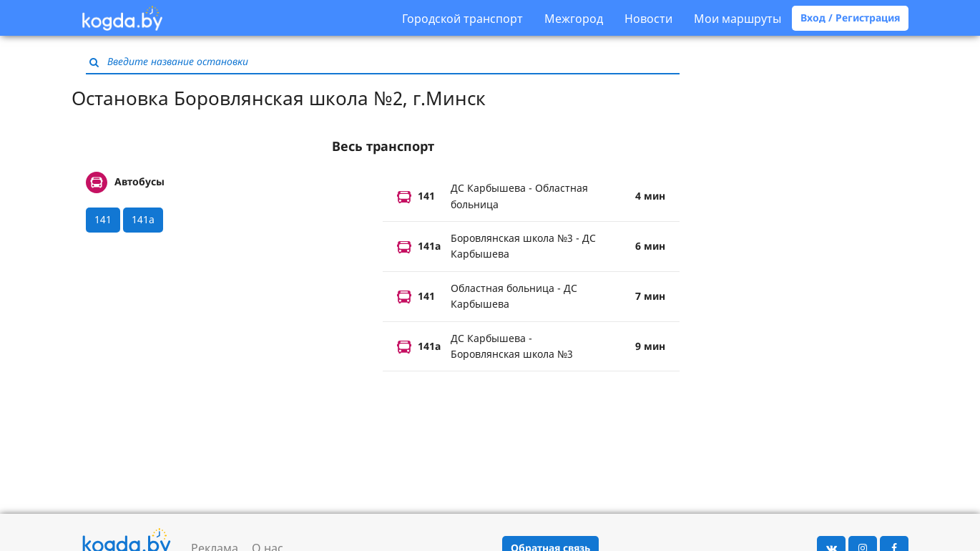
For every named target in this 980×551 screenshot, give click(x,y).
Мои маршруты (738, 19)
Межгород (574, 19)
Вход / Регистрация (850, 18)
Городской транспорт (462, 19)
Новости (648, 19)
